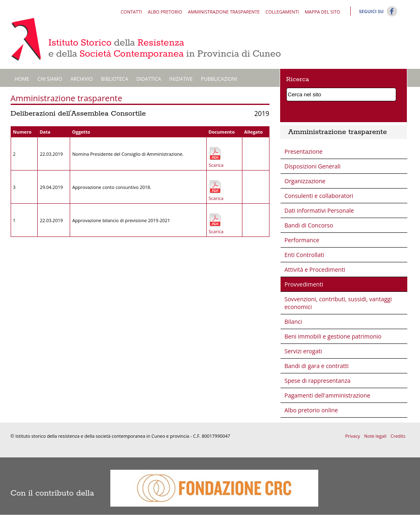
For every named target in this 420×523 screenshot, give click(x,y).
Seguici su (371, 11)
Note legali (375, 436)
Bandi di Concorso (309, 225)
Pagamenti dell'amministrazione (328, 395)
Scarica (215, 165)
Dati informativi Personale (319, 210)
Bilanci (293, 322)
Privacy (352, 436)
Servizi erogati (303, 351)
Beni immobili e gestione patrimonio (333, 336)
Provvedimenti (304, 284)
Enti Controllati (305, 255)
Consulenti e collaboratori (319, 196)
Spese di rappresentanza (318, 381)
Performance (302, 240)
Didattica (149, 79)
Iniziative (181, 79)
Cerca (392, 93)
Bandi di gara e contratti (317, 366)
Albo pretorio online (311, 410)
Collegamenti (282, 12)
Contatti (131, 12)
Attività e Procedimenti (315, 269)
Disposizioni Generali (313, 166)
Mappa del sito (322, 12)
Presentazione (304, 151)
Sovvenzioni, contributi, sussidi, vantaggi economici (338, 303)
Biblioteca (114, 79)
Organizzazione (305, 181)
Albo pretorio (165, 12)
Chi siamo (50, 79)
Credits (398, 436)
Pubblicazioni (219, 79)
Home (22, 79)
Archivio (82, 79)
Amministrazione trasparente (224, 12)
